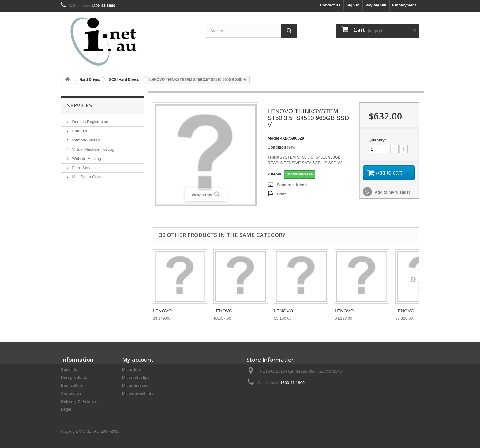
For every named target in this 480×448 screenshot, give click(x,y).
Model (273, 138)
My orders (132, 369)
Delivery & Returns (79, 401)
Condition (277, 147)
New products (74, 377)
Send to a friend (292, 185)
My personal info (138, 393)
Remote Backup (86, 140)
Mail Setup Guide (87, 177)
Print (281, 194)
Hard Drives (90, 80)
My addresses (135, 385)
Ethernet (79, 131)
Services (80, 105)
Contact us (330, 5)
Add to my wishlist (392, 193)
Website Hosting (86, 158)
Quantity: (377, 140)
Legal (66, 409)
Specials (69, 369)
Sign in (353, 5)
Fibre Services (84, 168)
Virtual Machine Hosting (93, 149)
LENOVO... (164, 311)
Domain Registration (90, 122)
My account (138, 360)
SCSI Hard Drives (124, 80)
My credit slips (136, 377)
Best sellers (72, 385)
